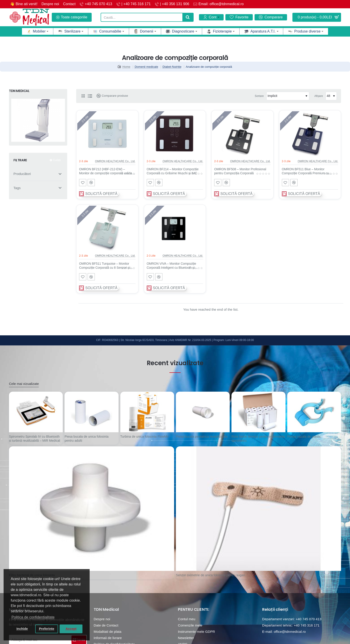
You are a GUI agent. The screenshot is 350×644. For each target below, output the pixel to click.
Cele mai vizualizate (24, 384)
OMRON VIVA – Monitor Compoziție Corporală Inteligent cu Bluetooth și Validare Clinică (172, 266)
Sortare (259, 96)
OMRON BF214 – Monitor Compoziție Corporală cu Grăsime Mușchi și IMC (173, 171)
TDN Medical (106, 609)
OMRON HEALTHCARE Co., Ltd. (115, 161)
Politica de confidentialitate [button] (33, 617)
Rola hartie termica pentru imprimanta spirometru (258, 439)
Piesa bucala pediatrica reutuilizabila (202, 437)
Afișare (319, 96)
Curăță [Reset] (57, 160)
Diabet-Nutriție (172, 67)
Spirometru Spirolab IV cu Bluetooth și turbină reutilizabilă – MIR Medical (35, 439)
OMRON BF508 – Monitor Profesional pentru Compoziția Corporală (240, 171)
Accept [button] (71, 629)
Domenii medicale (146, 67)
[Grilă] (83, 96)
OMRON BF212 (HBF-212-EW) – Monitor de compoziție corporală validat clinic (106, 171)
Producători (22, 174)
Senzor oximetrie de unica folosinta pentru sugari (210, 575)
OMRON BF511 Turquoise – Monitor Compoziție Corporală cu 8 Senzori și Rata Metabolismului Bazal (105, 266)
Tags (17, 188)
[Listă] (90, 96)
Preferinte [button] (47, 629)
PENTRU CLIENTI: (193, 609)
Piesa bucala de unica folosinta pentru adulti (86, 439)
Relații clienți (275, 609)
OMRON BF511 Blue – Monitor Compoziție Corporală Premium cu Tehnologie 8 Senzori (306, 171)
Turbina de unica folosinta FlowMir (145, 437)
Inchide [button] (22, 629)
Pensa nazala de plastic (304, 437)
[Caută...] (188, 17)
